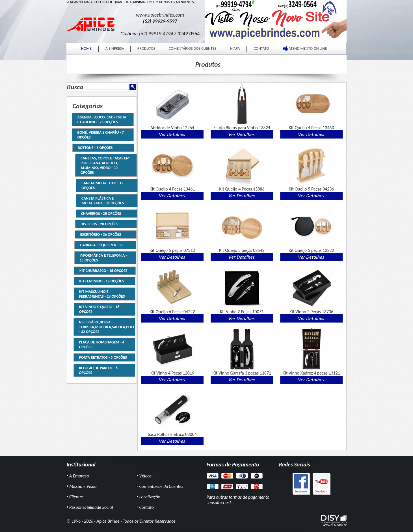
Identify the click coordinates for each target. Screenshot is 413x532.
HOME (86, 48)
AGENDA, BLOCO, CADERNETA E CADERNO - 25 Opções (102, 120)
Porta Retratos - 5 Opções (101, 357)
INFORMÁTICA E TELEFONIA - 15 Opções (101, 258)
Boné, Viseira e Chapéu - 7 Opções (101, 135)
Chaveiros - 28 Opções (99, 214)
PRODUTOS (146, 48)
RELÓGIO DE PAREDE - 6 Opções (97, 370)
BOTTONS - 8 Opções (99, 148)
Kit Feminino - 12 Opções (100, 281)
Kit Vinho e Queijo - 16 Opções (98, 309)
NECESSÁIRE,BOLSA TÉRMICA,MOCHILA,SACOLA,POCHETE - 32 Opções (106, 327)
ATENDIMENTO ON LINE (305, 48)
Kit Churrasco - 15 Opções (102, 271)
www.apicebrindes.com (160, 15)
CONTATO (261, 48)
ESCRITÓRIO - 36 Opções (98, 234)
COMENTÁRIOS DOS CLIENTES (193, 48)
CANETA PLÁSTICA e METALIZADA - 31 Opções (101, 201)
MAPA (235, 48)
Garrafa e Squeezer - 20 (100, 245)
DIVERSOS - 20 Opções (97, 224)
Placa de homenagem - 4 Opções (100, 345)
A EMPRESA (115, 48)
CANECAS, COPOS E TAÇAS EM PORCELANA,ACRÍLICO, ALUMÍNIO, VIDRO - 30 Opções (106, 165)
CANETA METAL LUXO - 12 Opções (101, 185)
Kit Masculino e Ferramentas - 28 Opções (100, 294)
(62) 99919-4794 (156, 34)
